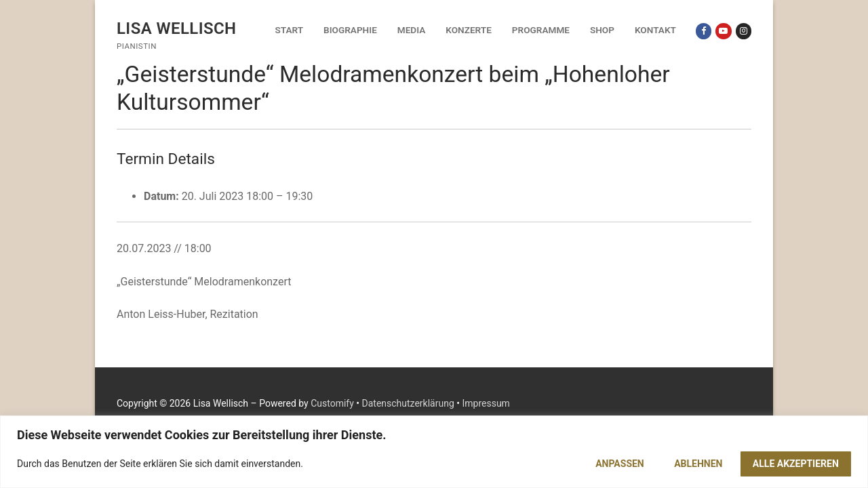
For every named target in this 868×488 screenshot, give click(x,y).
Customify (332, 403)
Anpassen (620, 464)
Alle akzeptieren (796, 464)
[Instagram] (744, 31)
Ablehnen (698, 464)
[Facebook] (704, 31)
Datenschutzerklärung (408, 403)
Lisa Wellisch (177, 28)
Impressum (486, 403)
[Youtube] (723, 31)
